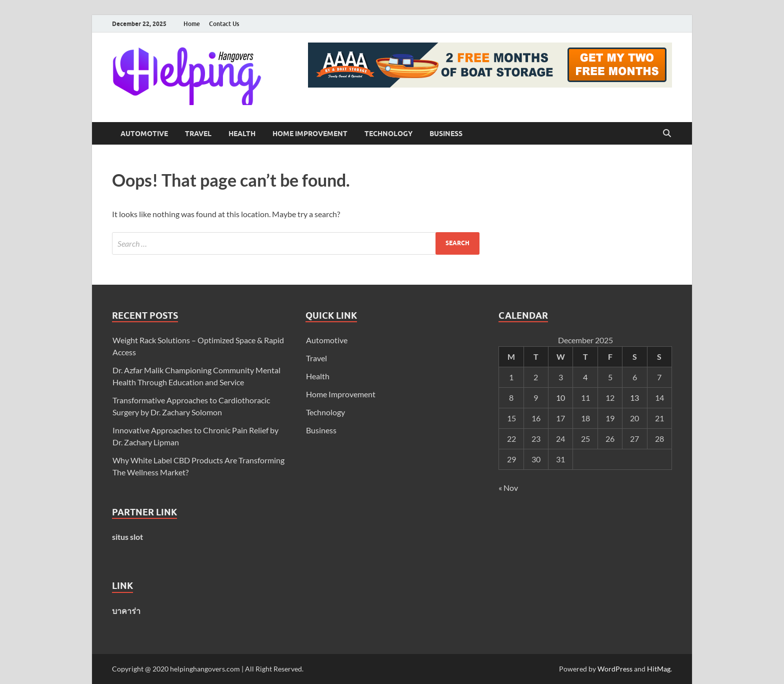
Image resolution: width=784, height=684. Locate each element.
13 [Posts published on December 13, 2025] (634, 398)
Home (192, 24)
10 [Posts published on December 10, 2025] (560, 398)
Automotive (144, 134)
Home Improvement (310, 134)
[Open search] (667, 134)
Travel (198, 134)
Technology (388, 134)
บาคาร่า (126, 611)
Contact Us (224, 24)
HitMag (659, 669)
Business (446, 134)
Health (242, 134)
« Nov (508, 488)
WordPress (615, 669)
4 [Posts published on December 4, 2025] (585, 377)
